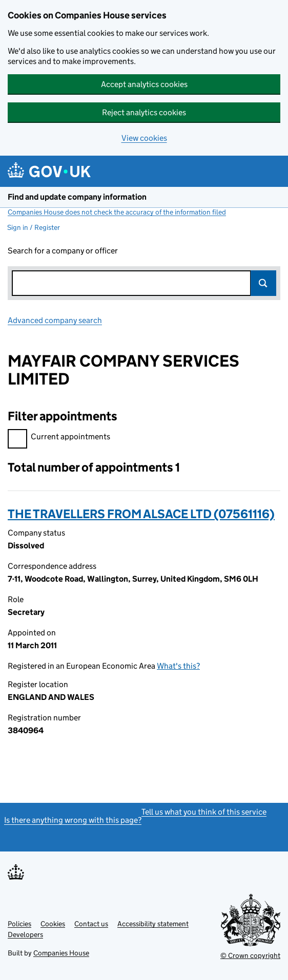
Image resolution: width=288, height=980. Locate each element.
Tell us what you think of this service (204, 812)
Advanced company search (55, 320)
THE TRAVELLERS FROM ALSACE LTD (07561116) (141, 514)
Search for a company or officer (63, 251)
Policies (19, 924)
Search (263, 283)
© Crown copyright (250, 955)
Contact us (91, 924)
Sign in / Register (34, 227)
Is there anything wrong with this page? (73, 820)
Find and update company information (77, 197)
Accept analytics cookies (144, 84)
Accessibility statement (153, 924)
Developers (25, 934)
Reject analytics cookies (144, 112)
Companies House (61, 953)
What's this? (178, 666)
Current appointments (59, 438)
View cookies (144, 138)
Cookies (53, 924)
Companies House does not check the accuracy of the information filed (117, 212)
